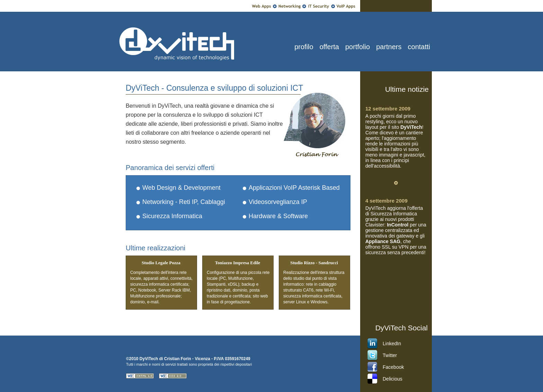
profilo (304, 47)
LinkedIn (392, 344)
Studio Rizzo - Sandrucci (314, 263)
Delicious (393, 379)
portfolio (358, 47)
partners (389, 47)
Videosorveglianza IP (278, 202)
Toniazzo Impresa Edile (238, 263)
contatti (419, 47)
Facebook (393, 367)
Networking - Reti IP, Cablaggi (184, 202)
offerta (329, 47)
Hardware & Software (278, 216)
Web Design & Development (181, 188)
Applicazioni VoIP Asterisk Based (294, 188)
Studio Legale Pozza (161, 263)
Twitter (390, 355)
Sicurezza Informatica (172, 216)
